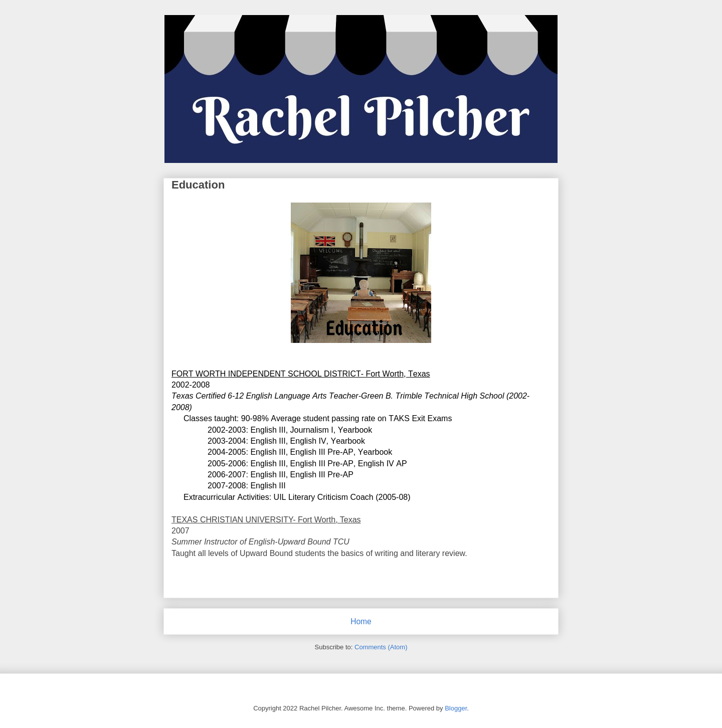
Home (361, 621)
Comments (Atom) (381, 647)
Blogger (456, 708)
